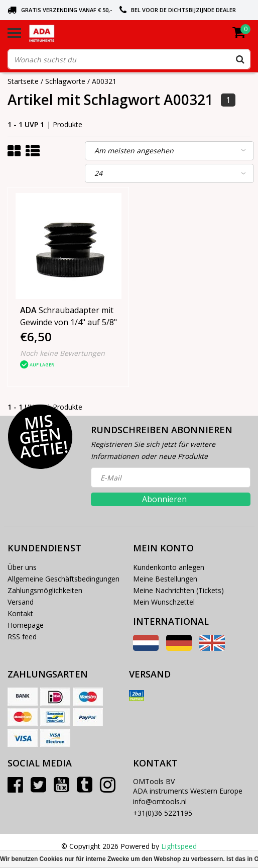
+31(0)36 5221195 (163, 813)
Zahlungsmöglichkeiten (45, 590)
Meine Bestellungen (165, 579)
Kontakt (20, 613)
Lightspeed (179, 846)
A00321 (104, 81)
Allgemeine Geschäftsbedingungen (63, 579)
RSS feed (22, 637)
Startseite (23, 81)
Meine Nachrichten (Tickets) (178, 590)
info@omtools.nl (160, 801)
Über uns (22, 567)
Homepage (26, 625)
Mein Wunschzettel (164, 602)
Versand (21, 602)
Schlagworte (65, 81)
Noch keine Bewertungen (62, 353)
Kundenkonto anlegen (169, 567)
